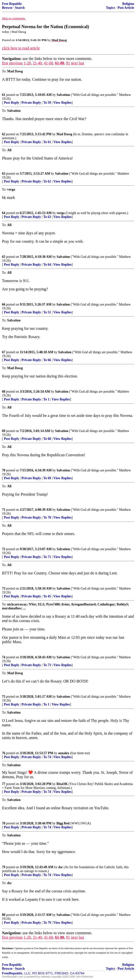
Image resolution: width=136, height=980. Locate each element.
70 (4, 470)
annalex (64, 753)
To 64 (47, 265)
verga (61, 213)
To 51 (47, 312)
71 (4, 510)
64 (4, 213)
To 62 (47, 181)
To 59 (47, 103)
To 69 (47, 478)
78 (4, 823)
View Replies (62, 103)
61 (4, 95)
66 (4, 304)
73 (4, 588)
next (74, 63)
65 (4, 257)
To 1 (46, 399)
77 (4, 784)
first (5, 63)
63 (4, 174)
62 (4, 134)
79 (4, 867)
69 (4, 431)
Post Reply (11, 103)
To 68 (47, 439)
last (81, 63)
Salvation (63, 95)
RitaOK (62, 784)
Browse (7, 8)
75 (4, 697)
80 (4, 915)
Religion (128, 4)
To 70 (47, 518)
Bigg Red (63, 823)
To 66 (47, 360)
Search (20, 8)
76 (4, 753)
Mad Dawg (64, 134)
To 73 (47, 665)
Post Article (126, 8)
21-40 (37, 63)
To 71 (47, 557)
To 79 (47, 923)
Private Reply (31, 103)
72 (4, 549)
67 (4, 352)
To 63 (47, 217)
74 (4, 657)
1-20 (27, 63)
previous (16, 63)
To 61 (47, 142)
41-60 (49, 63)
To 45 (47, 596)
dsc (61, 867)
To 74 (47, 757)
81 (68, 63)
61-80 (60, 63)
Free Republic (12, 4)
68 (4, 392)
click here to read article (21, 48)
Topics (110, 8)
